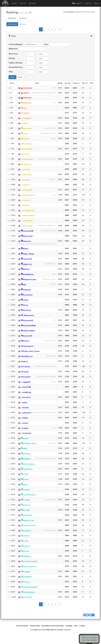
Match (85, 83)
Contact (82, 626)
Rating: (12, 58)
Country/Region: (16, 44)
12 (60, 29)
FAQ (76, 626)
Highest (76, 83)
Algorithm (12, 18)
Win (92, 83)
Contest (23, 3)
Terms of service (22, 626)
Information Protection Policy (53, 626)
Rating (68, 83)
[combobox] (33, 44)
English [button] (77, 3)
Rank (12, 83)
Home (14, 3)
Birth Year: (13, 54)
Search (12, 77)
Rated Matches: (16, 67)
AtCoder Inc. (52, 630)
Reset (20, 77)
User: (46, 44)
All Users (23, 24)
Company (69, 626)
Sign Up (88, 3)
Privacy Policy (35, 626)
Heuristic (23, 18)
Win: (11, 72)
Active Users (12, 24)
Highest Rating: (16, 63)
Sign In (97, 3)
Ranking (32, 3)
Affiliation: (13, 49)
